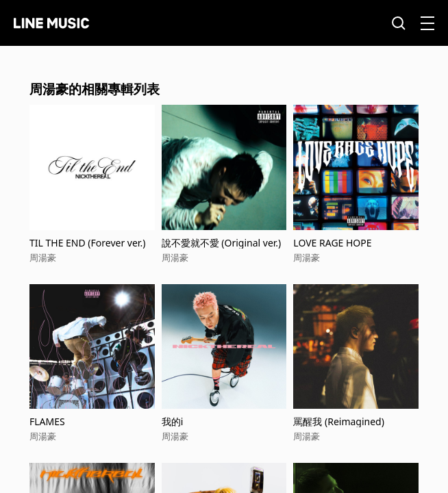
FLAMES (47, 421)
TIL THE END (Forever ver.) (87, 243)
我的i (173, 421)
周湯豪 (43, 257)
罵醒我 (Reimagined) (339, 421)
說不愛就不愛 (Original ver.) (222, 243)
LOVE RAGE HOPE (332, 243)
